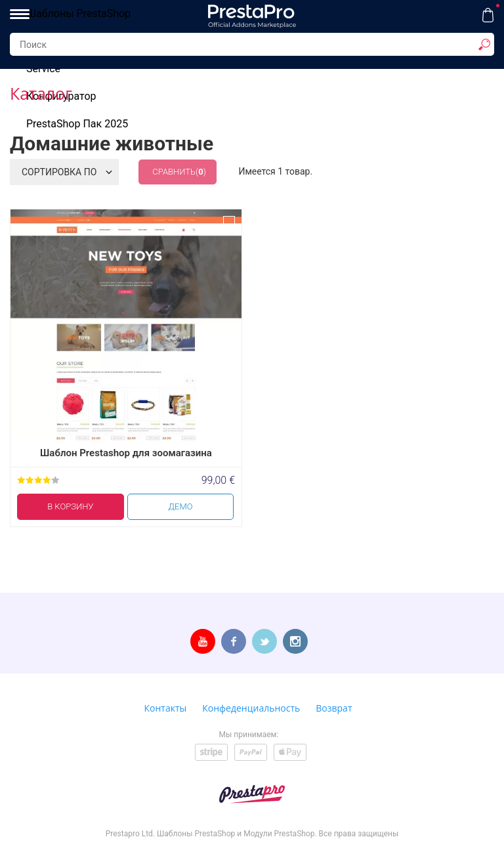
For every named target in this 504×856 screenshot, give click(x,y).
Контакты (166, 708)
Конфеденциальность (251, 708)
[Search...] (252, 44)
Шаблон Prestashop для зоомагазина (126, 453)
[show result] (484, 45)
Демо (181, 506)
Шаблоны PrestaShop (78, 13)
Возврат (334, 708)
